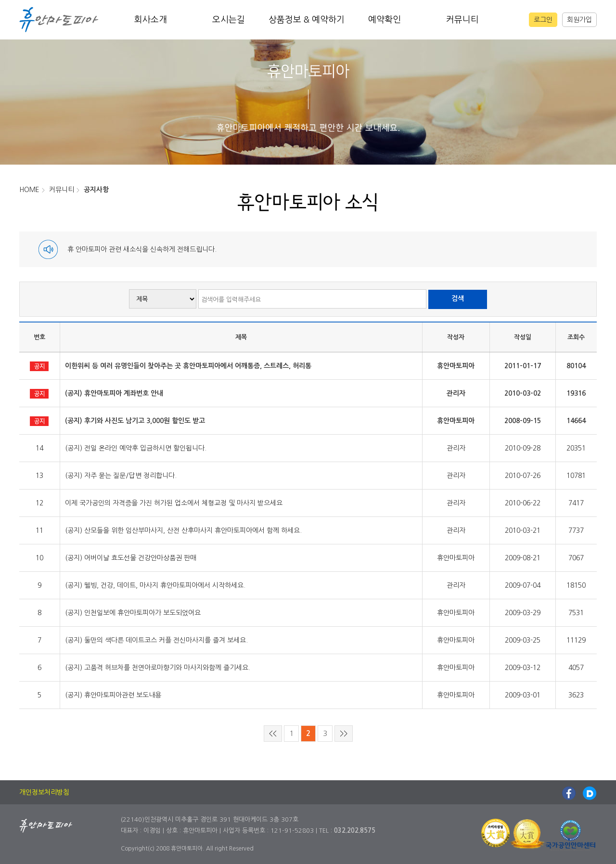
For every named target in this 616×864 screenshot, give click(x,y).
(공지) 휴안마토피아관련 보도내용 (113, 695)
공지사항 (96, 190)
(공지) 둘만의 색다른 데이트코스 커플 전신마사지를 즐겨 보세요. (156, 640)
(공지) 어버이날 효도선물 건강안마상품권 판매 (131, 558)
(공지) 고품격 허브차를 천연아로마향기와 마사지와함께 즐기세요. (158, 668)
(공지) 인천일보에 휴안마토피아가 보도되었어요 (133, 613)
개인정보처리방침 (44, 792)
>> (344, 733)
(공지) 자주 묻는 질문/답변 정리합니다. (121, 476)
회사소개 (151, 20)
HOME (29, 190)
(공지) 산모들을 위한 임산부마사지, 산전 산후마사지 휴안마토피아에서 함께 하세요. (183, 530)
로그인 (543, 20)
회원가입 (579, 20)
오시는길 (229, 20)
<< (273, 733)
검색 (458, 298)
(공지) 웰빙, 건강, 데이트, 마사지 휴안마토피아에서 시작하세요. (155, 585)
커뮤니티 (462, 20)
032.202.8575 (355, 831)
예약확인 (385, 20)
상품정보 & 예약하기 (307, 20)
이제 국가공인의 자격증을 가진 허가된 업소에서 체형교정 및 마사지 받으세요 (174, 503)
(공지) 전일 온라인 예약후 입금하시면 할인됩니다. (136, 448)
